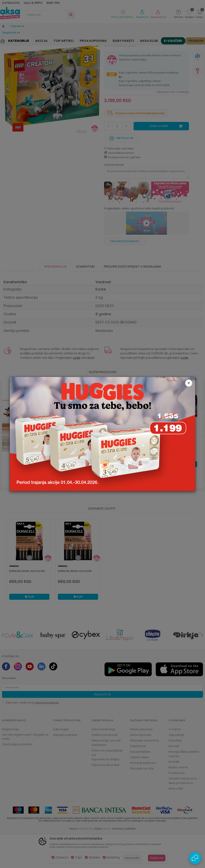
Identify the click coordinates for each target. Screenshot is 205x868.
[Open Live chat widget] (195, 858)
